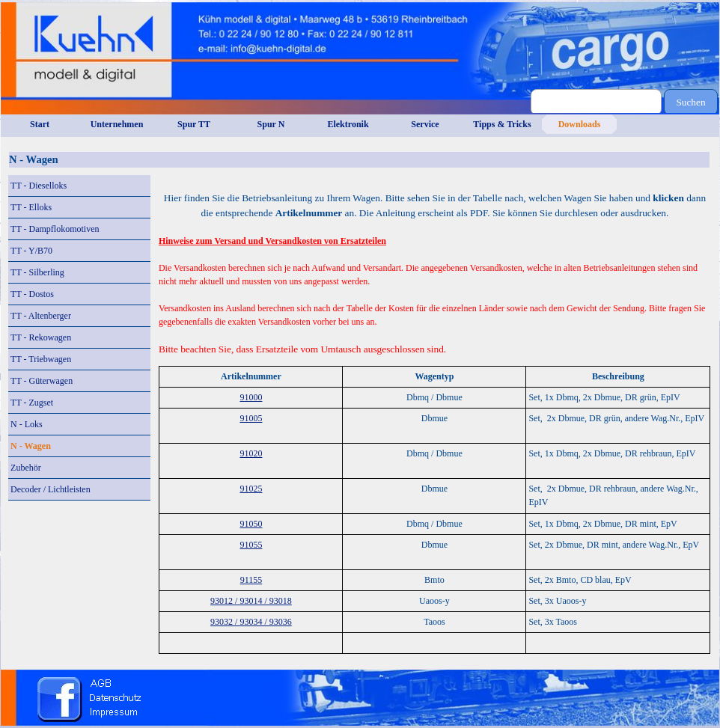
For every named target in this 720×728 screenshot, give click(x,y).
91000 (251, 397)
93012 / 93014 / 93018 (251, 601)
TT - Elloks (31, 207)
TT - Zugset (32, 403)
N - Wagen (31, 446)
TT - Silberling (37, 272)
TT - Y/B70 (31, 251)
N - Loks (27, 424)
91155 (251, 580)
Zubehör (26, 468)
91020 (251, 453)
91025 (251, 489)
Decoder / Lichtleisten (51, 489)
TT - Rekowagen (41, 337)
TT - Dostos (32, 294)
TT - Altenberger (41, 316)
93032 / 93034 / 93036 (251, 622)
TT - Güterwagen (42, 381)
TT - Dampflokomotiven (55, 229)
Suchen (690, 102)
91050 (251, 524)
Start (40, 124)
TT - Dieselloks (39, 186)
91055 (251, 545)
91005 (251, 418)
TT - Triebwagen (41, 359)
